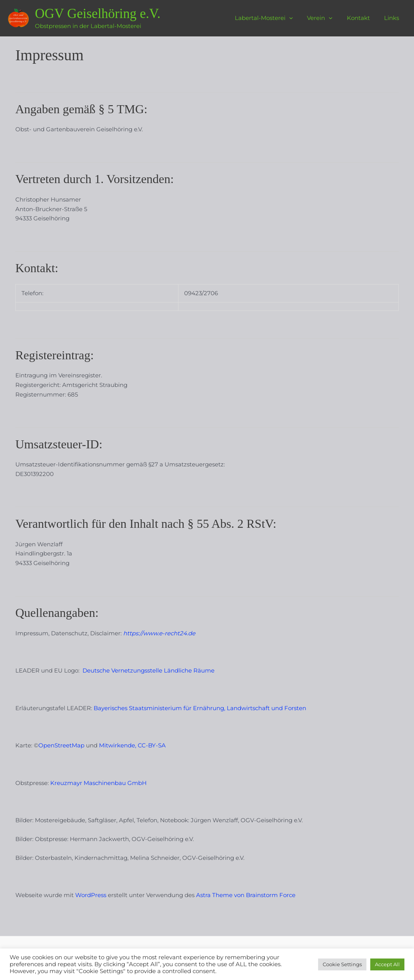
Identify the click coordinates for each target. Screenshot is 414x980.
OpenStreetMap (61, 745)
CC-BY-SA (152, 745)
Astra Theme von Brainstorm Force (246, 895)
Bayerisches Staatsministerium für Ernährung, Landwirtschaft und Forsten (200, 708)
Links (393, 18)
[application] (299, 18)
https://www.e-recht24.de (159, 633)
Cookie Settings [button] (342, 964)
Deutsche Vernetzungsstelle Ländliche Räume (148, 670)
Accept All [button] (387, 964)
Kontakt (363, 18)
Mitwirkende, (118, 745)
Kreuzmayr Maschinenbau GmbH (98, 783)
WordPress (92, 895)
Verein (327, 18)
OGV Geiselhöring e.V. (98, 14)
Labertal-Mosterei (274, 18)
